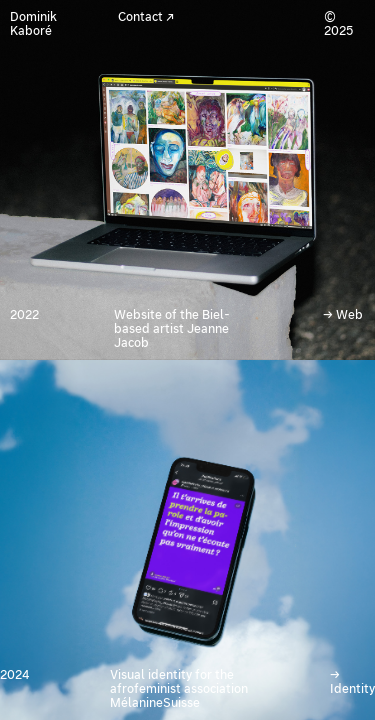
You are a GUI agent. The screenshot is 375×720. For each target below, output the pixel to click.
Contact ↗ (146, 17)
